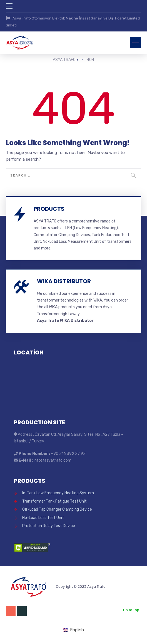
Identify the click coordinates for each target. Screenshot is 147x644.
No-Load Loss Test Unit (43, 518)
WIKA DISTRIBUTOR (64, 281)
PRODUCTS (49, 209)
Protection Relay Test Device (49, 526)
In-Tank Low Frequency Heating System (58, 493)
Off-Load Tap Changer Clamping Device (57, 509)
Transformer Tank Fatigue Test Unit (54, 501)
